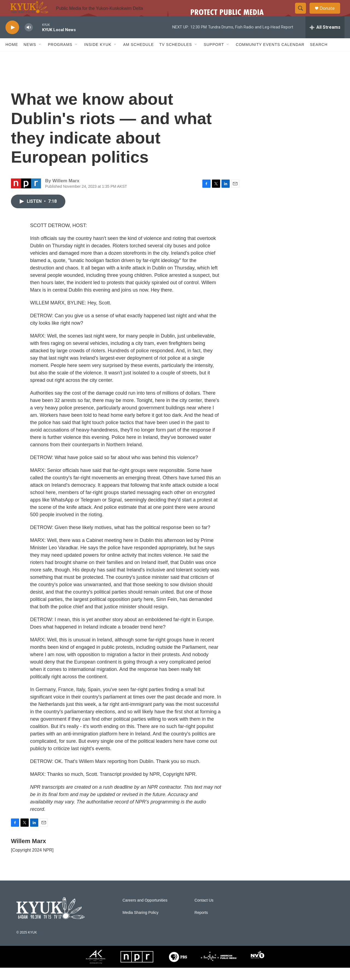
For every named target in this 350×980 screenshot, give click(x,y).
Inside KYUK (98, 57)
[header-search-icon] (303, 14)
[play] (12, 40)
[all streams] (325, 40)
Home (12, 57)
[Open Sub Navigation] (40, 57)
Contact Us (204, 913)
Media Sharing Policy (141, 925)
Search (319, 57)
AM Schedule (138, 57)
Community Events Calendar (270, 57)
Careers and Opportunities (145, 913)
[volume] (29, 40)
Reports (201, 925)
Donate (331, 14)
